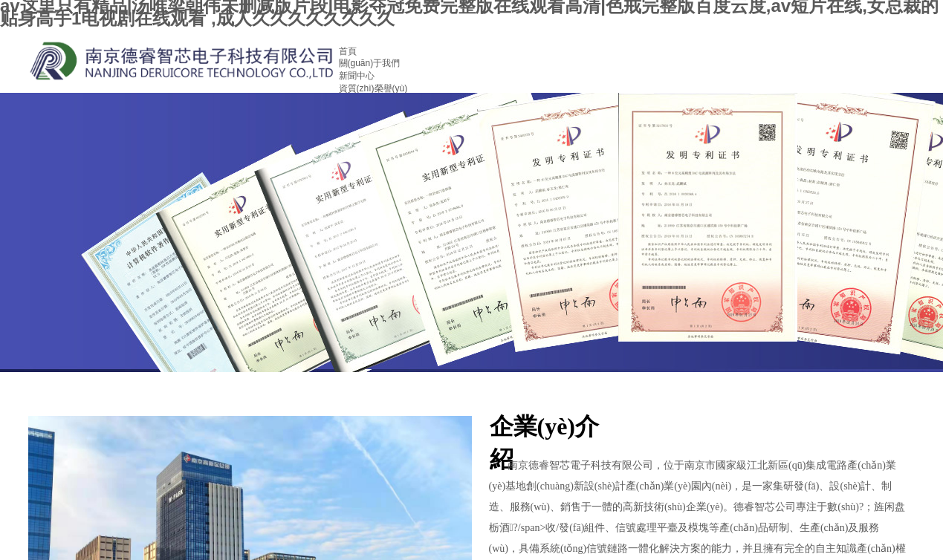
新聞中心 (357, 76)
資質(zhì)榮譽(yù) (373, 88)
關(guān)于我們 (370, 63)
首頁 (348, 51)
